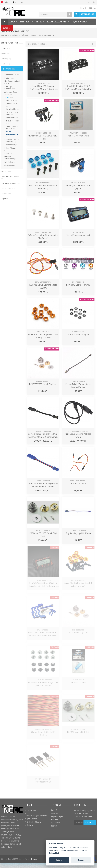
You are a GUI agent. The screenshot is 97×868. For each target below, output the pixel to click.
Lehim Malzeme (11, 149)
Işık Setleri (10, 162)
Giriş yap (92, 8)
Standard (12, 100)
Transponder (11, 145)
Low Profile (13, 109)
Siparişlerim (56, 823)
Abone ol (90, 822)
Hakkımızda (32, 810)
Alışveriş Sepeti (57, 816)
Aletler (6, 171)
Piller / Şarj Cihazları (10, 88)
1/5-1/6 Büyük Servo (12, 113)
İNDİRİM (7, 28)
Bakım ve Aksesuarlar (10, 177)
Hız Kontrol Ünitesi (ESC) (12, 82)
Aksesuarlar (11, 165)
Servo (9, 97)
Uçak (6, 54)
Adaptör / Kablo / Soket (11, 93)
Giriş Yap (55, 813)
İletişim (30, 825)
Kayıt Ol (83, 8)
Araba (12, 22)
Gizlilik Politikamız (34, 822)
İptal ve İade (32, 819)
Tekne (6, 64)
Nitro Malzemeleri (11, 183)
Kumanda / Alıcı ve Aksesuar (12, 140)
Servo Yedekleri (13, 122)
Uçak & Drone (79, 22)
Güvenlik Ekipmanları (10, 158)
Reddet (81, 860)
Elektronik (26, 22)
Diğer (5, 199)
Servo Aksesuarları (12, 134)
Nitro (39, 22)
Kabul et (59, 860)
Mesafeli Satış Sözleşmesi (36, 816)
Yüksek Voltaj (12, 105)
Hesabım (55, 820)
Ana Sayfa (4, 22)
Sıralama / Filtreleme (37, 44)
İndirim (6, 194)
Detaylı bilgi (54, 853)
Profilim (54, 826)
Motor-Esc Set (12, 75)
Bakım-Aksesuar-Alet (57, 22)
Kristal (8, 153)
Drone (6, 59)
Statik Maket (8, 188)
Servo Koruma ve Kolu (12, 127)
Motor (9, 78)
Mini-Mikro (12, 118)
